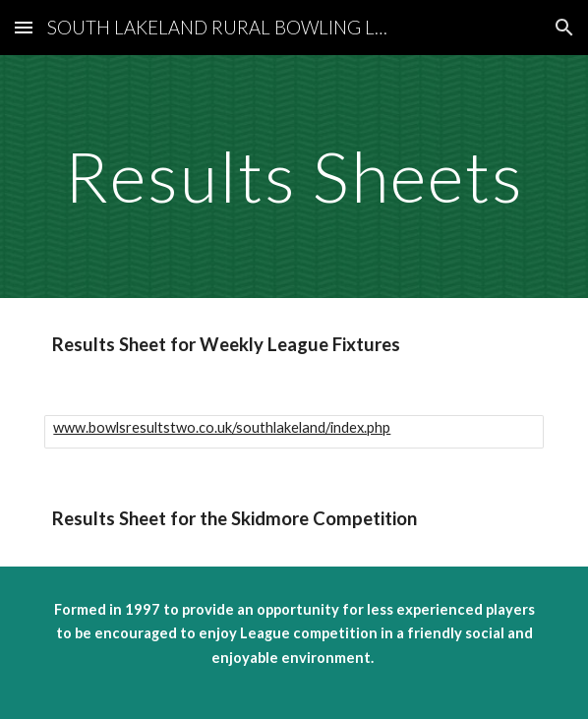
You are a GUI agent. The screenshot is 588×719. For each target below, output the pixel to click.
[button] (24, 27)
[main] (294, 177)
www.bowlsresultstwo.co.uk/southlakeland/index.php (222, 427)
